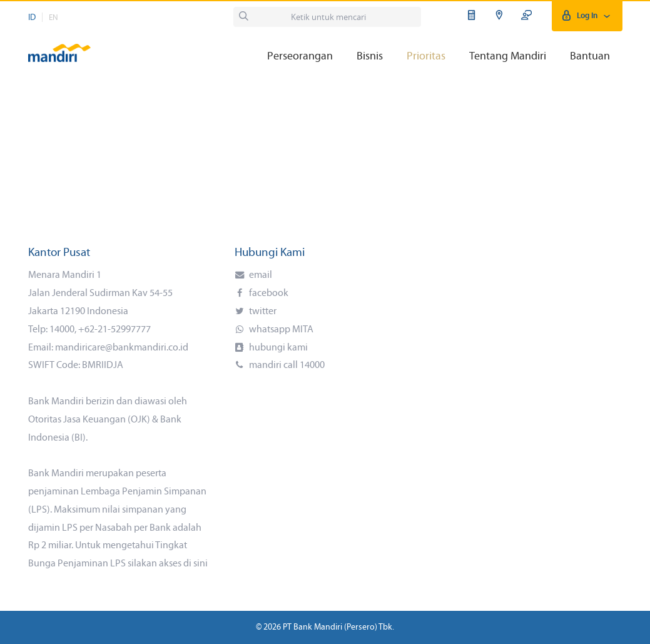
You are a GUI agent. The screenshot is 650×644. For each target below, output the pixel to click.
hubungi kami (277, 348)
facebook (268, 294)
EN (53, 18)
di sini (196, 564)
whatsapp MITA (280, 330)
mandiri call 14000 (286, 365)
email (260, 275)
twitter (262, 312)
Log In (587, 16)
